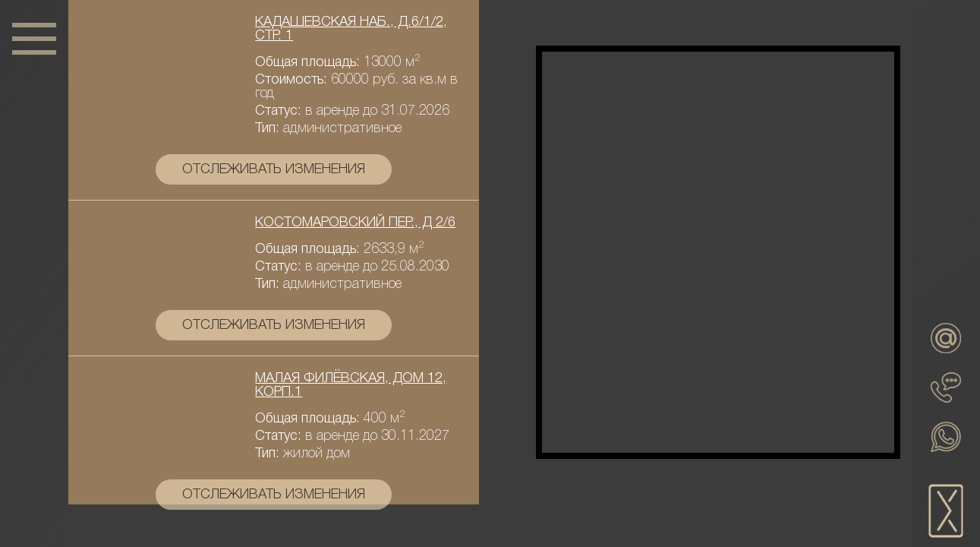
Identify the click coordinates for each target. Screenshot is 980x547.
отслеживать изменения (274, 169)
